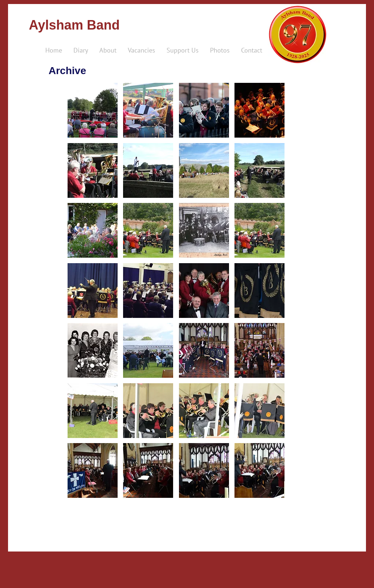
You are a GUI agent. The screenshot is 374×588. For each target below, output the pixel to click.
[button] (93, 110)
